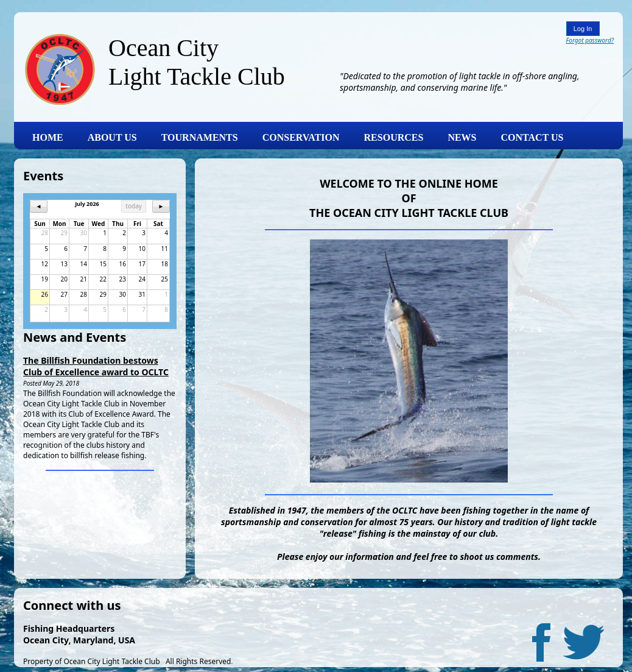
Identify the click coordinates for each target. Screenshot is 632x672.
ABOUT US (112, 137)
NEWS (462, 137)
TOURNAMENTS (200, 137)
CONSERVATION (301, 137)
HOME (48, 137)
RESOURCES (394, 137)
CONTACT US (532, 137)
